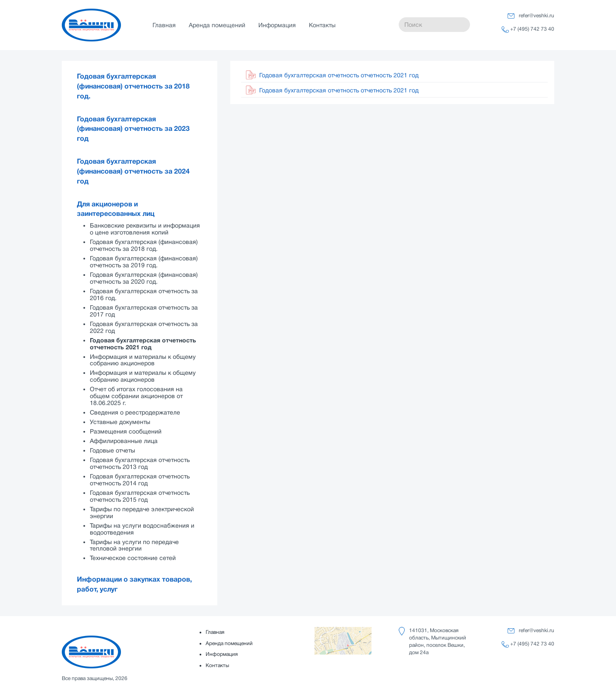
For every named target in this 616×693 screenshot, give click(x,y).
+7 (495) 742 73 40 (532, 29)
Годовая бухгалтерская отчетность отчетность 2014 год (140, 480)
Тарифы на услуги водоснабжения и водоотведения (142, 529)
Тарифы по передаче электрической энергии (142, 513)
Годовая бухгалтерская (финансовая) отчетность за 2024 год (133, 171)
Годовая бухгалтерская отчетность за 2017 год (144, 311)
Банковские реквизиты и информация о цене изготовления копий (145, 229)
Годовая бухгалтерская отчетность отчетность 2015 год (140, 496)
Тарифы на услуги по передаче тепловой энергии (134, 545)
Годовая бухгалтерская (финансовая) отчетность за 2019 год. (144, 262)
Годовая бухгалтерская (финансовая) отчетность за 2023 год (133, 129)
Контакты (322, 25)
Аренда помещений (217, 25)
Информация (277, 25)
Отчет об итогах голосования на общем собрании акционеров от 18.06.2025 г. (136, 396)
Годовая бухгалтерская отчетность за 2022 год (144, 327)
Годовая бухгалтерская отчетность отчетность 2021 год (143, 344)
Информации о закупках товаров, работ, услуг (134, 584)
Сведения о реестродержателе (135, 412)
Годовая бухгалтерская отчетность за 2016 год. (144, 294)
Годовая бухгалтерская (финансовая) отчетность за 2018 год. (133, 86)
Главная (164, 25)
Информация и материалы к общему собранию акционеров (143, 360)
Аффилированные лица (124, 441)
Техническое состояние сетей (133, 558)
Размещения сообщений (126, 431)
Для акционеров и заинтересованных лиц (116, 209)
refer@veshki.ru (537, 16)
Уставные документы (120, 422)
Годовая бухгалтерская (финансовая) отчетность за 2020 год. (144, 278)
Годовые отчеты (113, 450)
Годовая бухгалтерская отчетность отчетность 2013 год (140, 463)
